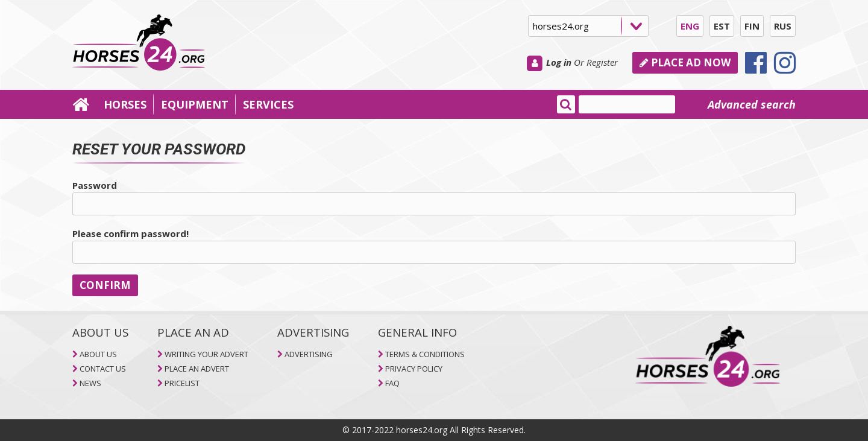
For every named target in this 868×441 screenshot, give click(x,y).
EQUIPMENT (195, 104)
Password (95, 185)
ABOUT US (98, 354)
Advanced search (752, 104)
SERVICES (268, 104)
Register (602, 62)
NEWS (90, 383)
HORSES (125, 104)
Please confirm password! (131, 233)
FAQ (392, 383)
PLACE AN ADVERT (197, 369)
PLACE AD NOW (685, 62)
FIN (752, 26)
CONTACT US (103, 369)
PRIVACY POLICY (414, 369)
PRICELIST (182, 383)
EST (722, 26)
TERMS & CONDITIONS (425, 354)
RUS (783, 26)
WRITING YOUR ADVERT (206, 354)
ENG (690, 26)
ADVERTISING (309, 354)
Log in (559, 62)
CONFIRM (105, 285)
